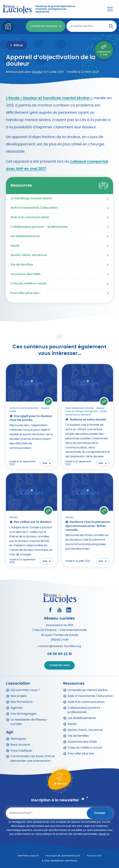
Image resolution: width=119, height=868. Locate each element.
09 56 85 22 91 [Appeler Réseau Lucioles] (59, 654)
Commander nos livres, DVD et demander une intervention (33, 759)
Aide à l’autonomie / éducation (90, 696)
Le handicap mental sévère (31, 199)
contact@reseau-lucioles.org (59, 646)
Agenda (16, 708)
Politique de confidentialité (63, 856)
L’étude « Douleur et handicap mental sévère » (49, 98)
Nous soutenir (20, 745)
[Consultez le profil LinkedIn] (69, 610)
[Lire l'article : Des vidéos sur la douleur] (32, 520)
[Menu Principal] (110, 9)
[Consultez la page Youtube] (59, 610)
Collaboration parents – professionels (39, 227)
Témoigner (18, 739)
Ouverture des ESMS (26, 274)
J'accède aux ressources (44, 26)
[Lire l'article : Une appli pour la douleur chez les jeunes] (32, 416)
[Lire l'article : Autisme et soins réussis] (87, 416)
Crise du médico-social (28, 284)
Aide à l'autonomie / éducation (34, 208)
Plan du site (94, 856)
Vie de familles (22, 265)
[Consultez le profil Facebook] (50, 610)
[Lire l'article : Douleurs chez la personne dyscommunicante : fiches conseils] (87, 520)
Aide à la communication (30, 217)
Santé (15, 246)
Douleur (37, 72)
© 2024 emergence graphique (60, 861)
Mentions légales (28, 856)
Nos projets (19, 696)
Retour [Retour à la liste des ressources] (18, 45)
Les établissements (25, 236)
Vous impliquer (21, 751)
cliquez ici (104, 834)
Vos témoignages (24, 714)
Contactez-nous (59, 665)
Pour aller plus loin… (26, 293)
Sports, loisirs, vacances (29, 255)
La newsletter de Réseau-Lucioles (29, 722)
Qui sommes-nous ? (25, 690)
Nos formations (22, 702)
